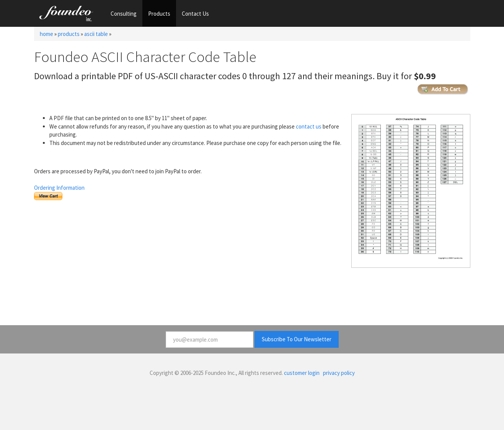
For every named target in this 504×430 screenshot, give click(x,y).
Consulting (124, 14)
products (69, 34)
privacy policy (339, 373)
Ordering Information (59, 188)
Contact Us (195, 14)
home (46, 34)
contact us (309, 126)
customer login (302, 373)
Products (159, 14)
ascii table (96, 34)
